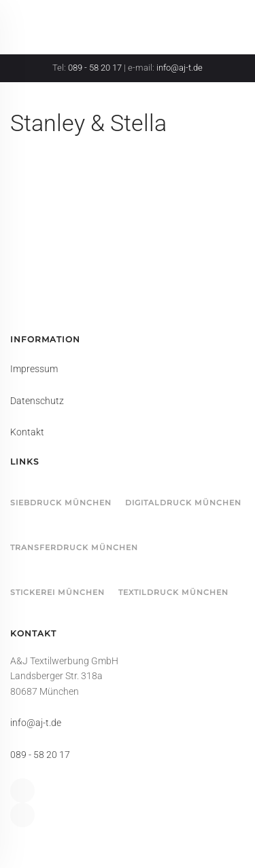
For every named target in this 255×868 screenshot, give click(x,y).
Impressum (34, 369)
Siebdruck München (61, 503)
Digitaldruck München (183, 503)
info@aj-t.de (180, 68)
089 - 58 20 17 (95, 68)
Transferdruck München (74, 547)
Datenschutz (37, 401)
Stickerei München (57, 592)
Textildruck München (173, 592)
